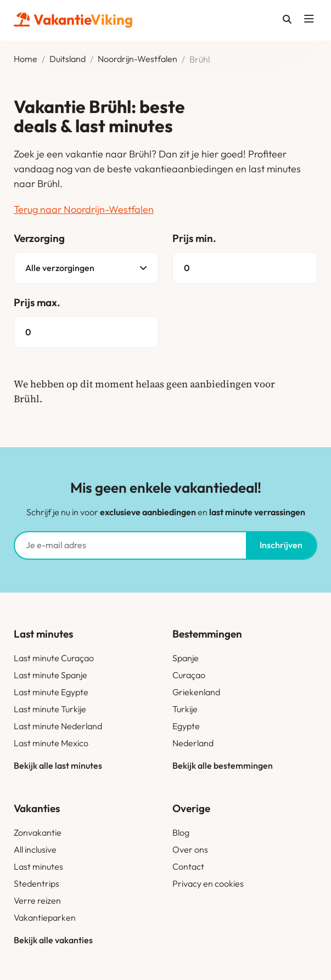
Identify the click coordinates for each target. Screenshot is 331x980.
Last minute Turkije (50, 709)
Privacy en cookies (208, 883)
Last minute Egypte (51, 692)
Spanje (186, 658)
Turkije (185, 709)
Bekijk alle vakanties (53, 940)
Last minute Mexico (51, 743)
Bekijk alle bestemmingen (223, 765)
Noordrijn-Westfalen (138, 59)
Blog (181, 832)
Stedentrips (37, 883)
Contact (188, 866)
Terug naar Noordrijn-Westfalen (84, 209)
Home (26, 59)
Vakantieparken (45, 917)
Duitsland (68, 59)
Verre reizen (37, 900)
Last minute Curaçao (54, 658)
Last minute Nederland (58, 726)
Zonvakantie (38, 832)
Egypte (186, 726)
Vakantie (73, 19)
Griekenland (196, 692)
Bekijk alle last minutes (58, 765)
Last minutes (38, 866)
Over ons (190, 849)
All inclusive (35, 849)
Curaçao (189, 675)
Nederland (193, 743)
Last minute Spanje (51, 675)
